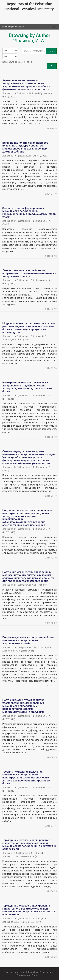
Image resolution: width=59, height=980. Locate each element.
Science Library (12, 972)
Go (51, 51)
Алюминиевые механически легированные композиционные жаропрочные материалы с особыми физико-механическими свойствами (26, 85)
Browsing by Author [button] (13, 27)
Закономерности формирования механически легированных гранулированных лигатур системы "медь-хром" (29, 213)
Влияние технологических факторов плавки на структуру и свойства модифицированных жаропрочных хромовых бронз (25, 147)
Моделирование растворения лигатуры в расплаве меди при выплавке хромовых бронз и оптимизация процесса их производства (29, 328)
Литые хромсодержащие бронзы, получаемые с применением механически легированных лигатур (29, 273)
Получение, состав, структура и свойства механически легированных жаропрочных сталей (28, 640)
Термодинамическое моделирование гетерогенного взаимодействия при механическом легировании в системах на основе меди (29, 844)
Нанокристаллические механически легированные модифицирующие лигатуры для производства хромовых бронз (27, 387)
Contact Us (37, 975)
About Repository (30, 972)
